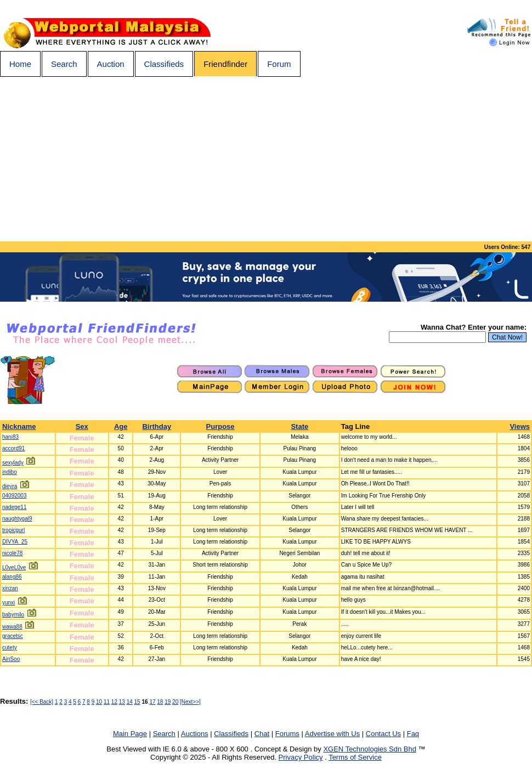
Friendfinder (225, 64)
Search (64, 64)
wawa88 (12, 627)
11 (107, 702)
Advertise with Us (332, 734)
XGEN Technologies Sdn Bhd (370, 749)
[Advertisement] (266, 159)
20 (175, 702)
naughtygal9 (17, 519)
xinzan (10, 588)
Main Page (130, 734)
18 (160, 702)
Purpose (220, 426)
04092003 (15, 496)
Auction (111, 64)
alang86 (12, 577)
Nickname (19, 426)
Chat (262, 734)
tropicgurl (13, 530)
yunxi (9, 603)
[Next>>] (190, 702)
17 (152, 702)
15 (137, 702)
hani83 (10, 437)
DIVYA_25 (15, 542)
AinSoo (11, 659)
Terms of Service (355, 757)
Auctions (195, 734)
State (299, 426)
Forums (287, 734)
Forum (279, 64)
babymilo (13, 615)
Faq (413, 734)
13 (122, 702)
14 (130, 702)
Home (20, 64)
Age (121, 426)
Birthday (157, 426)
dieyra (10, 486)
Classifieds (164, 64)
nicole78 (12, 553)
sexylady (13, 463)
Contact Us (383, 734)
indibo (10, 472)
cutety (10, 648)
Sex (82, 426)
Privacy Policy (301, 757)
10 (99, 702)
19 (168, 702)
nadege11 (15, 507)
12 (114, 702)
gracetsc (13, 636)
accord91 (13, 448)
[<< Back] (42, 702)
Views (520, 426)
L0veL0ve (14, 567)
